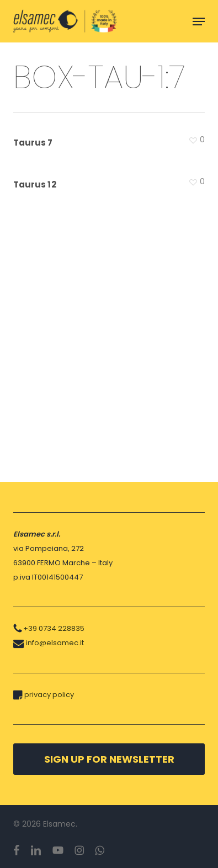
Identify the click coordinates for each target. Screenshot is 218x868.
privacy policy (49, 695)
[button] (199, 22)
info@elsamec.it (55, 643)
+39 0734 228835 (54, 628)
